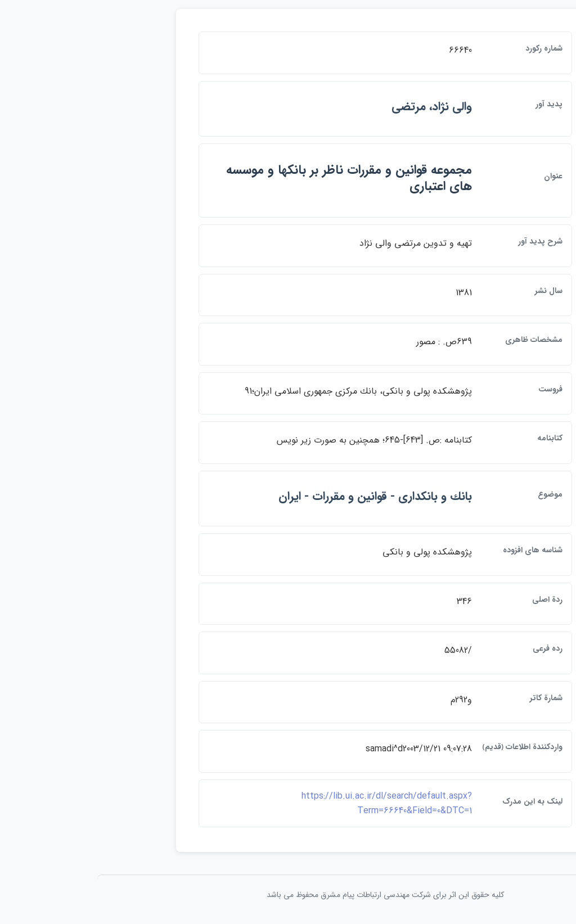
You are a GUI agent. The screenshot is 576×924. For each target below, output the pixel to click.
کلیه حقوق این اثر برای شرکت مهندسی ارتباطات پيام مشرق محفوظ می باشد (288, 895)
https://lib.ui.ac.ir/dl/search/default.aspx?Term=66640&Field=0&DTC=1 (289, 803)
